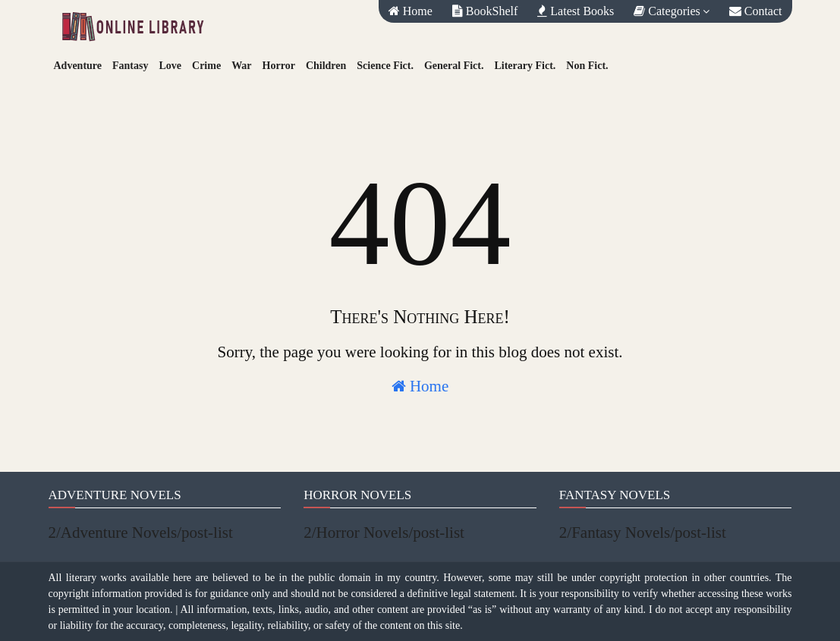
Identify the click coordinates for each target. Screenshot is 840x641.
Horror (279, 66)
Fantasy (130, 66)
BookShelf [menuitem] (485, 11)
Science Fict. (385, 66)
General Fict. (454, 66)
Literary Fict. (525, 66)
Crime (206, 66)
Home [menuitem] (411, 11)
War (241, 66)
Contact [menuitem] (756, 11)
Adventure (78, 66)
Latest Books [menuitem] (576, 11)
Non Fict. (587, 66)
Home (420, 386)
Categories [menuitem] (667, 11)
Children (326, 66)
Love (170, 66)
